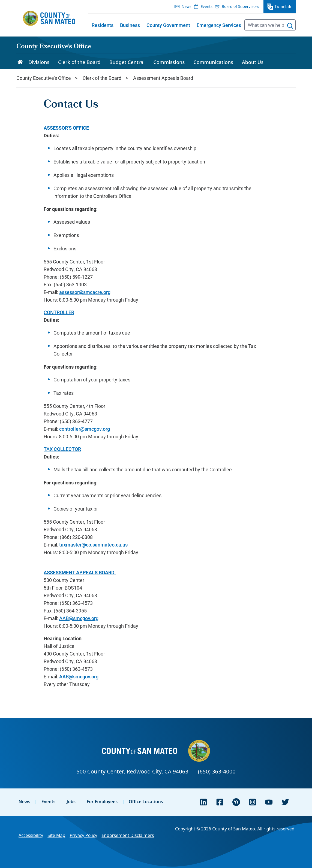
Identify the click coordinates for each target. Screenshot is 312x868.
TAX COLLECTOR (62, 449)
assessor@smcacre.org (85, 292)
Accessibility (31, 835)
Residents (103, 25)
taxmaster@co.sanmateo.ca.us (93, 545)
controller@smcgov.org (85, 429)
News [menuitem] (187, 6)
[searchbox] (270, 25)
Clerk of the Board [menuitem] (79, 62)
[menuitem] (103, 25)
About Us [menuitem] (253, 62)
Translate (283, 6)
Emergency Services (219, 25)
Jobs (71, 802)
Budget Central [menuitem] (127, 62)
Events (49, 802)
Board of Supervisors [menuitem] (240, 6)
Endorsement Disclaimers (128, 835)
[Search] (290, 26)
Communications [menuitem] (213, 62)
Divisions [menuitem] (39, 62)
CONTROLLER (59, 312)
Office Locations (146, 802)
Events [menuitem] (207, 6)
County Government (168, 25)
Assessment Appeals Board (163, 78)
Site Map (56, 835)
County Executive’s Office (54, 47)
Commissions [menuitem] (169, 62)
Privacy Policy (83, 835)
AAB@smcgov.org (79, 618)
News (24, 802)
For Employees (102, 802)
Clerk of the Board (102, 78)
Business (130, 25)
